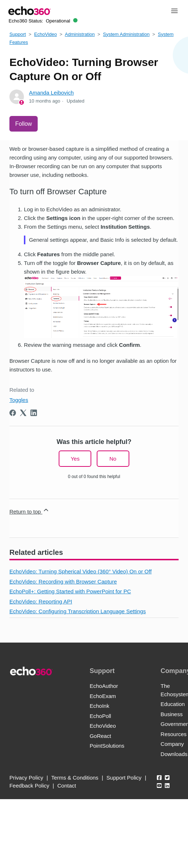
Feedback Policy (29, 786)
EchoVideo (45, 34)
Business (172, 714)
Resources (174, 734)
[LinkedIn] (34, 413)
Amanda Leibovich (51, 93)
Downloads (174, 754)
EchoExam (103, 696)
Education (173, 704)
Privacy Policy (26, 778)
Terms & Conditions (75, 778)
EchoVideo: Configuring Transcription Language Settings (78, 611)
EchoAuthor (104, 686)
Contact (67, 786)
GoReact (100, 736)
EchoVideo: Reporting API (41, 601)
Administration (80, 34)
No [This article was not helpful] (113, 459)
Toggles (19, 400)
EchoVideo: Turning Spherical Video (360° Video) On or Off (81, 571)
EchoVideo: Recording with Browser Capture (63, 582)
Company (172, 744)
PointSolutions (107, 746)
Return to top (30, 510)
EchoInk (99, 706)
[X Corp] (23, 413)
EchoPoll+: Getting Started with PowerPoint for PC (70, 591)
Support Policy (124, 778)
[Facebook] (13, 413)
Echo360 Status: (43, 21)
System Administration (126, 34)
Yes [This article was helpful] (75, 459)
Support (18, 34)
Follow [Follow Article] (24, 124)
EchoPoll (100, 716)
